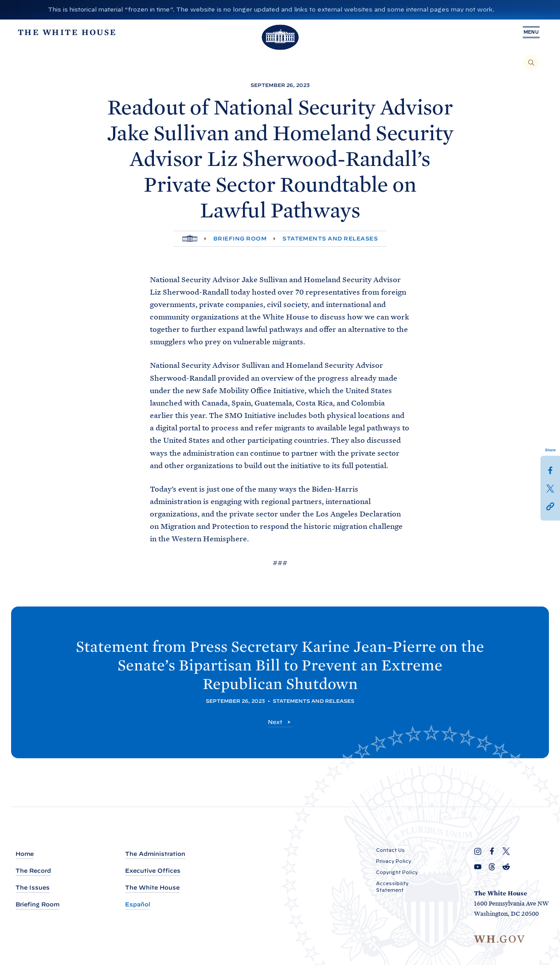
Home (25, 854)
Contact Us (390, 850)
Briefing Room (240, 238)
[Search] (531, 63)
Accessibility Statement (392, 887)
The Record (33, 871)
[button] (550, 505)
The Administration (155, 854)
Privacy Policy (394, 861)
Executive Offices (153, 871)
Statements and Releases (330, 238)
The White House (152, 888)
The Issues (33, 888)
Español (138, 904)
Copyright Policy (397, 872)
